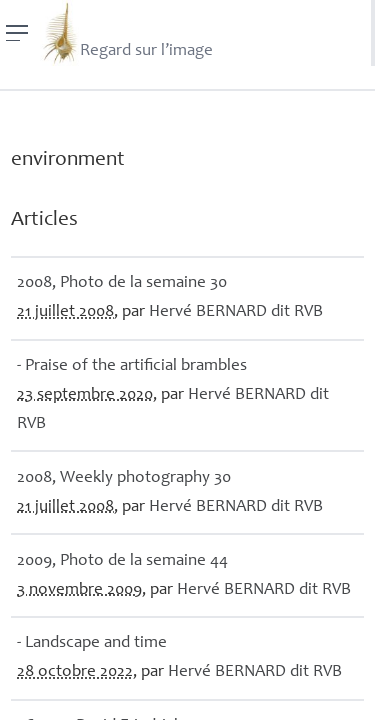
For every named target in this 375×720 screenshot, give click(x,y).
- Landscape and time (92, 643)
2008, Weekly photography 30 (124, 478)
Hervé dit (236, 312)
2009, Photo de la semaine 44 (122, 561)
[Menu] (17, 33)
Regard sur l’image (126, 33)
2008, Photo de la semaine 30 (122, 283)
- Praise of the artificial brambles (132, 366)
